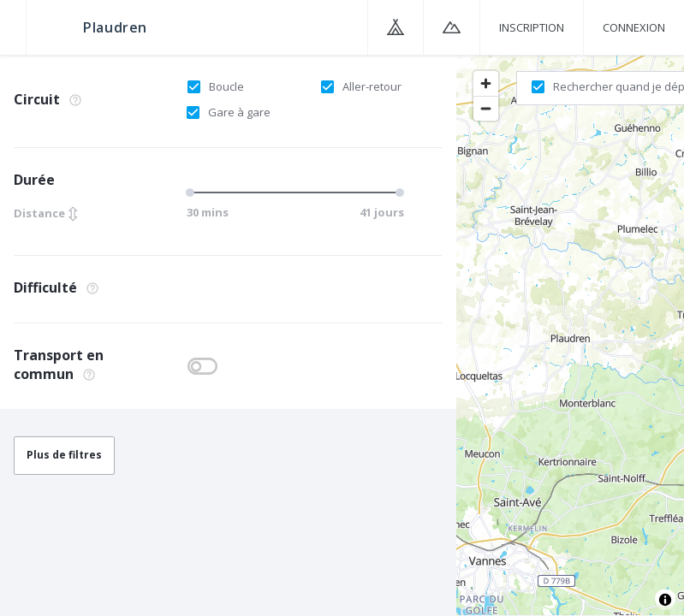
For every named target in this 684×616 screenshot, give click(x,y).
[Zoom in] (486, 83)
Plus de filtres (64, 455)
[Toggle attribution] (665, 600)
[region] (570, 335)
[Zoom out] (486, 108)
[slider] (193, 192)
